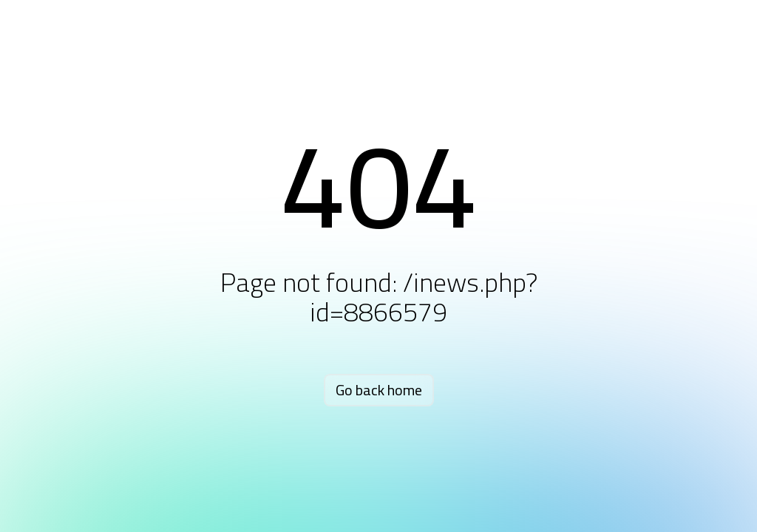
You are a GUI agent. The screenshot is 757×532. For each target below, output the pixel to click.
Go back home (379, 390)
